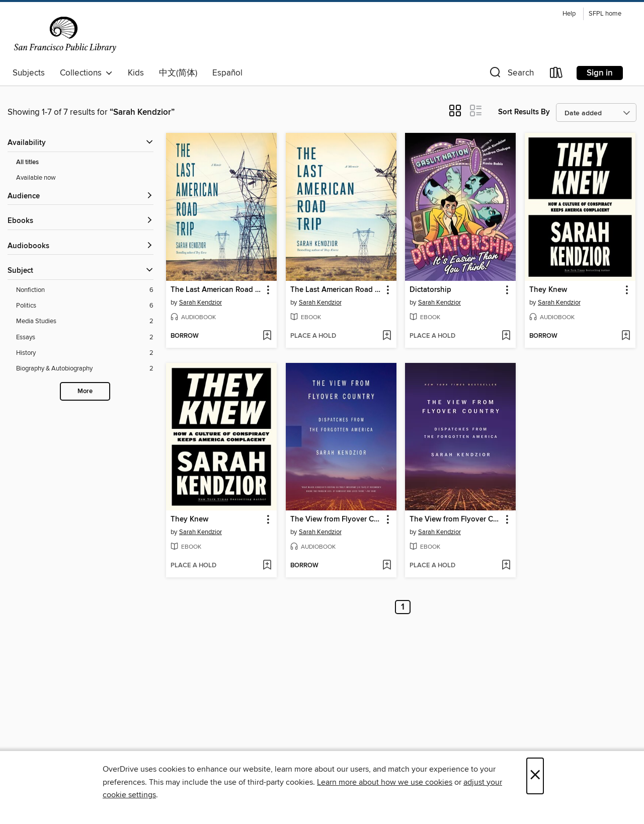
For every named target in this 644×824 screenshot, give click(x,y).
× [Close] (535, 776)
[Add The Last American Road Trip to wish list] (267, 336)
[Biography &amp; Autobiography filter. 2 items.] (85, 369)
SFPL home (605, 14)
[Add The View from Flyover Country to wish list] (387, 566)
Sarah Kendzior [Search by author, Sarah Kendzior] (200, 303)
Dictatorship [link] (430, 290)
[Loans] (556, 75)
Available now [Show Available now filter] (36, 178)
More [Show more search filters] (85, 391)
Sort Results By (524, 112)
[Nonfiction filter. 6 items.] (85, 290)
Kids (136, 73)
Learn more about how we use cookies (385, 782)
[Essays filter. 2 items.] (85, 338)
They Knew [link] (548, 290)
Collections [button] (86, 73)
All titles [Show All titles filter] (27, 162)
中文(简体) (178, 73)
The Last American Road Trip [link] (217, 290)
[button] (511, 75)
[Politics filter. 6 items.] (85, 306)
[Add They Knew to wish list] (626, 336)
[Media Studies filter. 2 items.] (85, 321)
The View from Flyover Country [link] (336, 519)
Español (227, 73)
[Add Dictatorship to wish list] (506, 336)
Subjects (29, 73)
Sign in (600, 73)
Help (569, 14)
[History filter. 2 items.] (85, 353)
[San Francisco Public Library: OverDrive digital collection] (65, 35)
